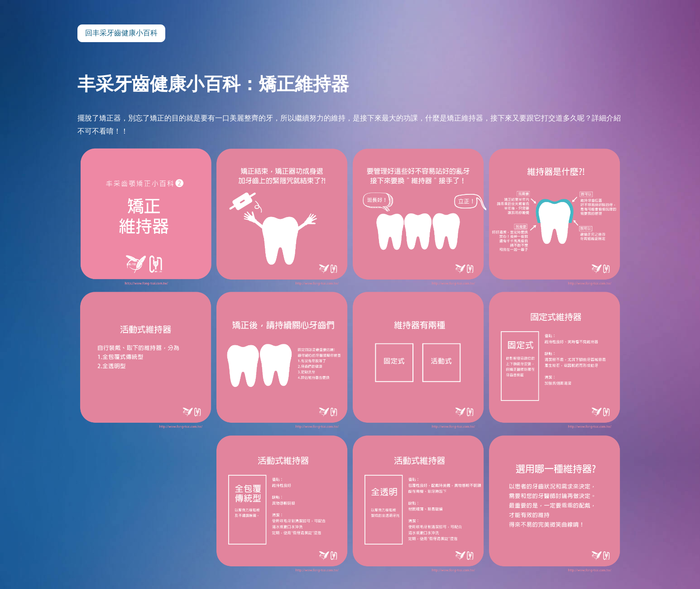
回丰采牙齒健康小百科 (121, 33)
